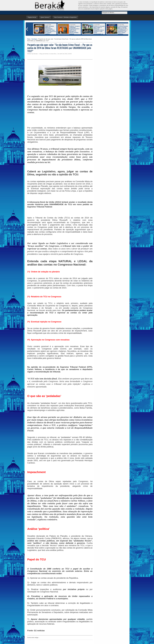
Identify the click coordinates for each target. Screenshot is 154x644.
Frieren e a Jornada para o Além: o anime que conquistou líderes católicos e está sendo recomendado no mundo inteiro (93, 31)
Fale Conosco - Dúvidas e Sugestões (65, 17)
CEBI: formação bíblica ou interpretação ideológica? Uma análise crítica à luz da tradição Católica (50, 30)
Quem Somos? (45, 17)
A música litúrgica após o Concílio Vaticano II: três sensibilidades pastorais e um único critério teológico (123, 30)
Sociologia (34, 39)
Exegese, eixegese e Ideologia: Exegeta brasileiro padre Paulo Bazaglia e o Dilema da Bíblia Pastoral (74, 30)
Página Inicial (32, 17)
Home (29, 39)
